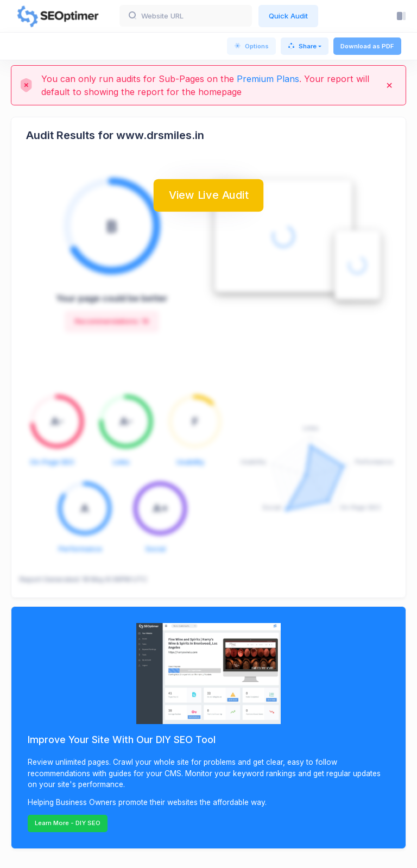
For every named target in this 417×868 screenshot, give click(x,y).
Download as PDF (367, 46)
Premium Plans (268, 79)
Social (156, 549)
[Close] (389, 85)
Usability (190, 462)
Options (251, 46)
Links (121, 462)
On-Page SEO (52, 462)
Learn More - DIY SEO (68, 823)
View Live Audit (208, 194)
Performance (80, 549)
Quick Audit (288, 16)
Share (302, 46)
